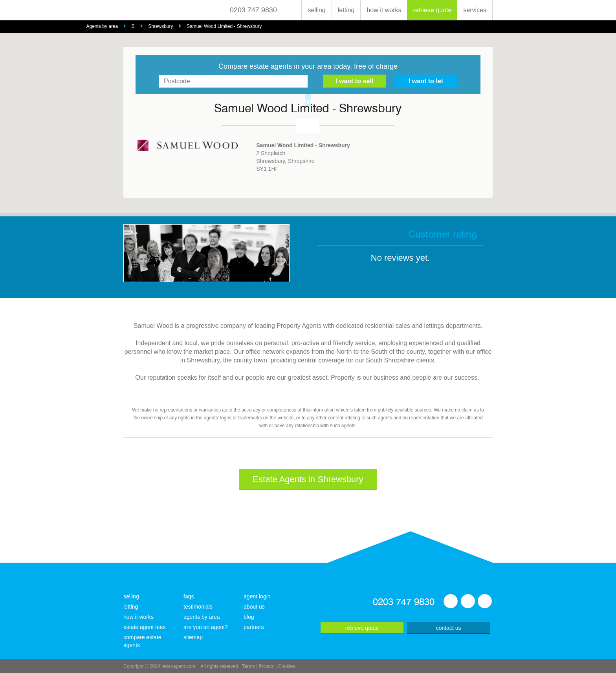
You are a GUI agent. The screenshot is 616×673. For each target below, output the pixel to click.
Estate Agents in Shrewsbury (308, 479)
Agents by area (102, 26)
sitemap (193, 637)
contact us (449, 628)
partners (254, 627)
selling (316, 10)
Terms (248, 666)
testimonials (198, 607)
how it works (384, 10)
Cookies (287, 666)
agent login (257, 596)
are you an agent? (206, 627)
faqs (189, 596)
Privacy (267, 666)
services (475, 10)
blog (249, 617)
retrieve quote (432, 10)
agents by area (202, 617)
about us (254, 607)
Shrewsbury (160, 26)
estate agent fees (144, 627)
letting (346, 10)
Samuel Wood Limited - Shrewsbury (224, 26)
